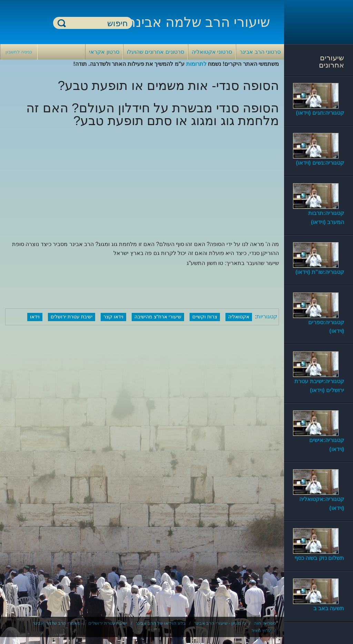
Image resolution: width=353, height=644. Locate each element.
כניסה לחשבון (19, 52)
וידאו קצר (113, 317)
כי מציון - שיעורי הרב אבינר (220, 623)
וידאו (35, 317)
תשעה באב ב (329, 608)
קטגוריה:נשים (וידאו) (320, 163)
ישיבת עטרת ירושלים (72, 317)
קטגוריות (267, 316)
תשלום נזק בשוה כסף (319, 558)
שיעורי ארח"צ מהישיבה (158, 317)
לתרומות (196, 64)
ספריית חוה (265, 623)
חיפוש (62, 23)
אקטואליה (239, 317)
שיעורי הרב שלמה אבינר (199, 22)
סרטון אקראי (104, 52)
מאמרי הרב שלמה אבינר (57, 623)
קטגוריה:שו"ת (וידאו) (320, 272)
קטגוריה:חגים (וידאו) (320, 113)
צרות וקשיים (205, 317)
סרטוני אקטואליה (212, 52)
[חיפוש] (97, 23)
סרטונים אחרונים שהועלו (155, 52)
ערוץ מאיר (261, 630)
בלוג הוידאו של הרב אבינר (161, 623)
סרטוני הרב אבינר (260, 52)
